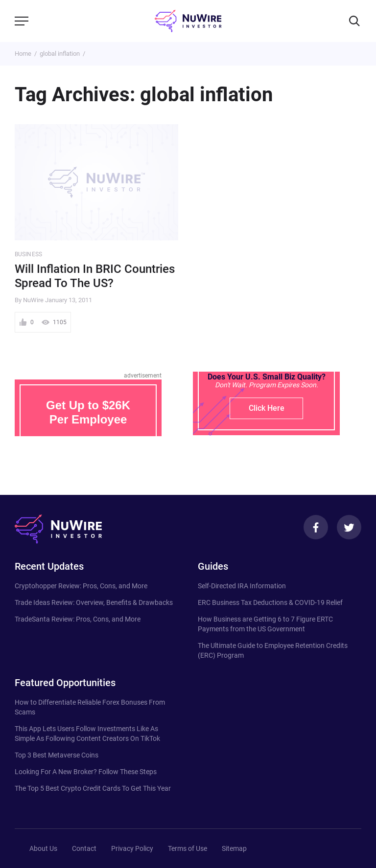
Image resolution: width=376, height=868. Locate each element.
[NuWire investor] (188, 21)
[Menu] (22, 21)
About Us (43, 848)
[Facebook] (316, 527)
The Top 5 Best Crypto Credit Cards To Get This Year (93, 788)
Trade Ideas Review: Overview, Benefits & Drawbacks (94, 602)
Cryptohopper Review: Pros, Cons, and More (81, 586)
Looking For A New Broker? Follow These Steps (86, 772)
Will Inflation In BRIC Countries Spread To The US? (95, 276)
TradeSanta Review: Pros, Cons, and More (78, 619)
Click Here (267, 408)
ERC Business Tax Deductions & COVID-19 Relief (270, 602)
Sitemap (234, 848)
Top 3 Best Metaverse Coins (57, 755)
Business (28, 254)
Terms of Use (188, 848)
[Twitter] (349, 527)
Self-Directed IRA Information (242, 586)
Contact (84, 848)
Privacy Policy (132, 848)
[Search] (354, 21)
